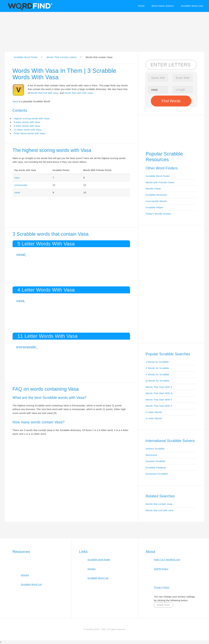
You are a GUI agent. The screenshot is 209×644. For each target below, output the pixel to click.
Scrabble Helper (155, 207)
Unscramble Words (156, 201)
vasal (17, 192)
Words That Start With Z (159, 387)
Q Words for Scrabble (158, 381)
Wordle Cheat (153, 189)
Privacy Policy (162, 587)
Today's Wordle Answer (158, 214)
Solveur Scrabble (155, 449)
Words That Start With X (159, 406)
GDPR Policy (161, 569)
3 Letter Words (154, 418)
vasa (17, 178)
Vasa (15, 101)
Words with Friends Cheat (160, 182)
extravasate (21, 185)
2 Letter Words (154, 412)
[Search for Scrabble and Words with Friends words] (171, 65)
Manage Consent (164, 605)
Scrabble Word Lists (192, 6)
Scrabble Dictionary (156, 195)
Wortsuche (152, 455)
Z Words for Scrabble (157, 368)
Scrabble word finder (99, 560)
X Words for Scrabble (157, 374)
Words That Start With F (159, 400)
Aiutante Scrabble (155, 461)
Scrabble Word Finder (158, 176)
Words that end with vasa (44, 93)
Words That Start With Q (159, 393)
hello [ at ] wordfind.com (167, 560)
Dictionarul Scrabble (157, 474)
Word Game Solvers (163, 6)
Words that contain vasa (159, 504)
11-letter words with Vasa (28, 130)
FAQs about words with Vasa (29, 133)
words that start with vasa (79, 93)
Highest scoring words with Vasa (31, 118)
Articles (25, 575)
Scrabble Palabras (156, 468)
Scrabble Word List (31, 584)
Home (141, 6)
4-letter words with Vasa (27, 126)
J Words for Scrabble (157, 362)
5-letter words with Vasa (27, 122)
